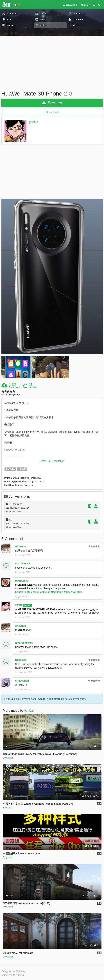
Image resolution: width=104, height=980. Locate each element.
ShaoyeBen (22, 681)
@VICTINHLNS (24, 585)
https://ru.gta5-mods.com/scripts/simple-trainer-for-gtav (48, 592)
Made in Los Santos (13, 975)
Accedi (42, 699)
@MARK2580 (23, 609)
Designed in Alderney (13, 971)
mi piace (33, 387)
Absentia (20, 546)
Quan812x (21, 660)
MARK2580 (22, 581)
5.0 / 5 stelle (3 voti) (11, 395)
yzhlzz (34, 122)
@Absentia (56, 609)
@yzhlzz (20, 630)
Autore (27, 605)
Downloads (14, 387)
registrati (54, 699)
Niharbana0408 (24, 643)
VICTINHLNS (23, 564)
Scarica (52, 103)
